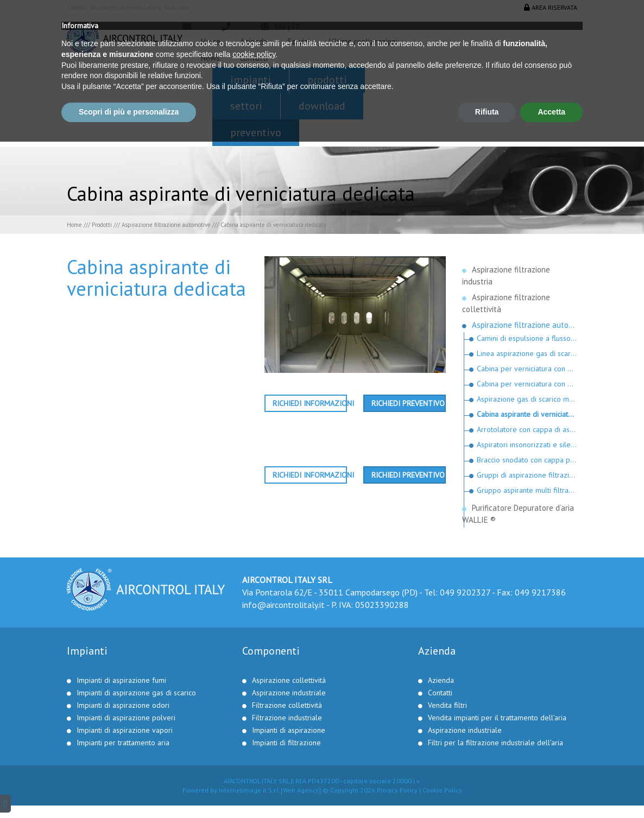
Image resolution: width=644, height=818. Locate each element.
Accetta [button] (551, 788)
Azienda (254, 42)
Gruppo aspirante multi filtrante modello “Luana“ (527, 490)
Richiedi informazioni (310, 403)
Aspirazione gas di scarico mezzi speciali (527, 399)
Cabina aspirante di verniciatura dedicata (527, 414)
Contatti (254, 58)
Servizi (298, 42)
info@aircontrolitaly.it (283, 605)
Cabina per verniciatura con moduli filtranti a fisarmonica (527, 384)
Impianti (251, 80)
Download (322, 106)
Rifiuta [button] (487, 788)
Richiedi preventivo (408, 403)
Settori (246, 106)
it (296, 27)
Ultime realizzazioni (363, 42)
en (280, 27)
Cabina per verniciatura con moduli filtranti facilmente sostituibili (527, 369)
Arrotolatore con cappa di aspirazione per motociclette (527, 429)
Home (211, 42)
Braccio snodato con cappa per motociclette (527, 460)
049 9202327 (465, 592)
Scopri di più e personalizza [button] (129, 788)
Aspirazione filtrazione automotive (166, 225)
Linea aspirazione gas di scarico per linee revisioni (527, 353)
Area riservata (551, 7)
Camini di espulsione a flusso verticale (527, 338)
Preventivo (256, 132)
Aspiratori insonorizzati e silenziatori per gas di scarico (527, 445)
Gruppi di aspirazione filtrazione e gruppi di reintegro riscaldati (527, 475)
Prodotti (327, 80)
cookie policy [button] (254, 731)
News (210, 58)
